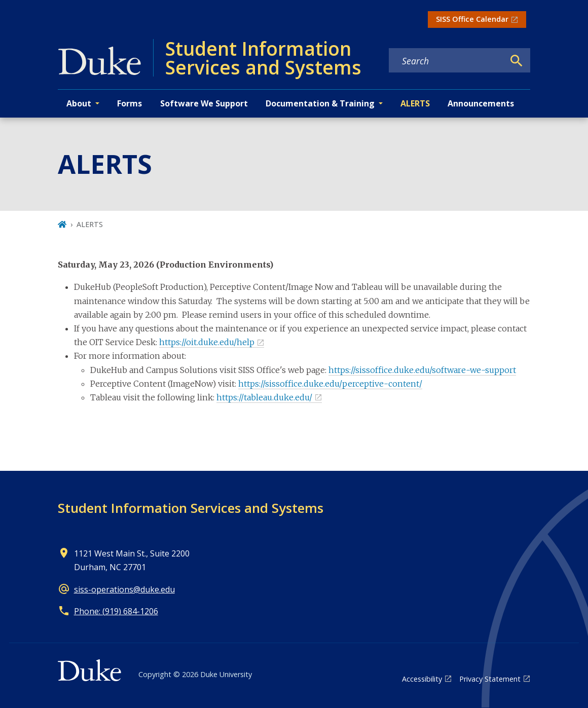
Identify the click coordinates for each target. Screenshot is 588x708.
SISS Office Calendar (472, 19)
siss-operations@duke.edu (124, 589)
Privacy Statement (490, 679)
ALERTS (415, 103)
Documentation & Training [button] (320, 103)
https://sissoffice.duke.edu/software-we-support (422, 370)
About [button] (79, 103)
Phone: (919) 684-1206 (116, 611)
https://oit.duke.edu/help (207, 342)
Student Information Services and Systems (191, 508)
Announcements (481, 103)
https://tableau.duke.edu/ (264, 397)
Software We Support (204, 103)
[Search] (517, 61)
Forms (130, 103)
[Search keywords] (447, 61)
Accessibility (422, 679)
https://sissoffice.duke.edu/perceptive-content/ (330, 384)
